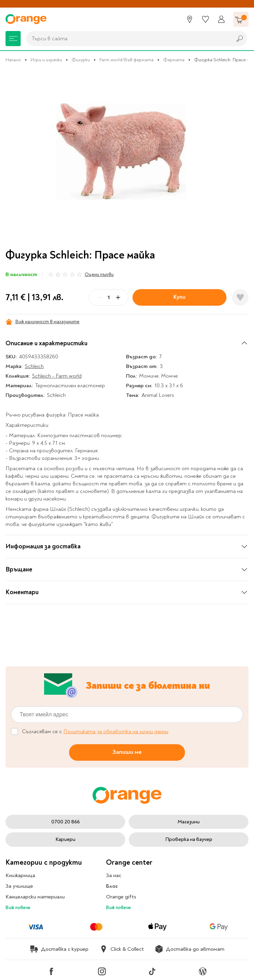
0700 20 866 (66, 822)
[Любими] (205, 19)
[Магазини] (190, 19)
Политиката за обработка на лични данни (116, 731)
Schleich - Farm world (57, 376)
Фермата (174, 60)
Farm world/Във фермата (126, 60)
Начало (13, 60)
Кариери (65, 839)
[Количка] (241, 19)
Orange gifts (121, 897)
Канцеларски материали (35, 897)
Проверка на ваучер (189, 839)
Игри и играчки (46, 60)
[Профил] (221, 19)
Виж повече (18, 908)
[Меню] (13, 39)
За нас (114, 875)
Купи (179, 297)
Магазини (189, 822)
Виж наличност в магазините (43, 322)
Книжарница (20, 875)
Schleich (34, 366)
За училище (19, 886)
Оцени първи (99, 275)
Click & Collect (122, 949)
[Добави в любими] (240, 297)
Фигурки (81, 60)
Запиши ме (127, 752)
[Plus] (118, 297)
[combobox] (127, 39)
